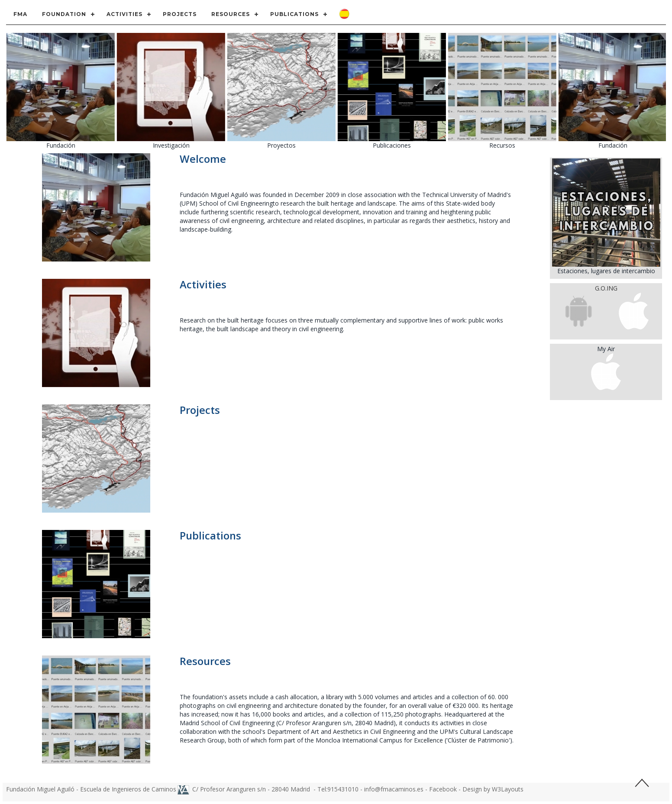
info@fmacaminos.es (394, 789)
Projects (180, 14)
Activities (124, 14)
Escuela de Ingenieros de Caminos (128, 789)
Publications (294, 14)
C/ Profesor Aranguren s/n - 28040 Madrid (252, 789)
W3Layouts (508, 789)
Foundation (64, 14)
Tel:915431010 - (341, 789)
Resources (231, 14)
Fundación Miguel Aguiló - (43, 789)
